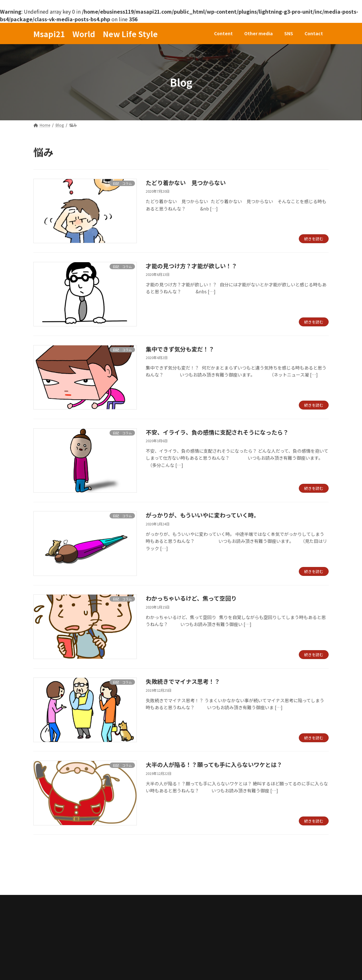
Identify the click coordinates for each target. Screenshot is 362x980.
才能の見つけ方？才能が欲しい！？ (191, 266)
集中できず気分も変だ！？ (180, 349)
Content (50, 881)
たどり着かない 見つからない (186, 183)
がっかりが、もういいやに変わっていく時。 (203, 515)
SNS (121, 881)
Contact (149, 881)
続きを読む (314, 239)
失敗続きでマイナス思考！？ (183, 681)
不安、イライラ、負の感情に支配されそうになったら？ (217, 432)
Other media (88, 881)
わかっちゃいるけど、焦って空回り (191, 598)
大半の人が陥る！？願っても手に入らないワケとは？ (214, 764)
